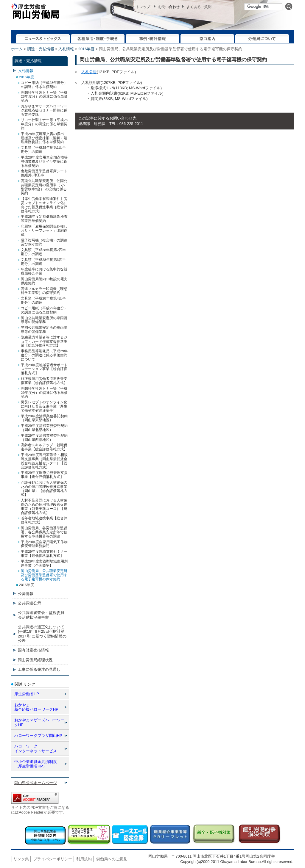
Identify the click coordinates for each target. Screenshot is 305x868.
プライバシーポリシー (53, 859)
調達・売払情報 (41, 49)
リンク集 (21, 859)
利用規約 (84, 859)
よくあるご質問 (199, 7)
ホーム (17, 49)
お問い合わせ (169, 7)
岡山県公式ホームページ (36, 783)
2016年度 (86, 49)
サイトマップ (139, 7)
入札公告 (89, 72)
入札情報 (66, 49)
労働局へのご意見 (112, 859)
